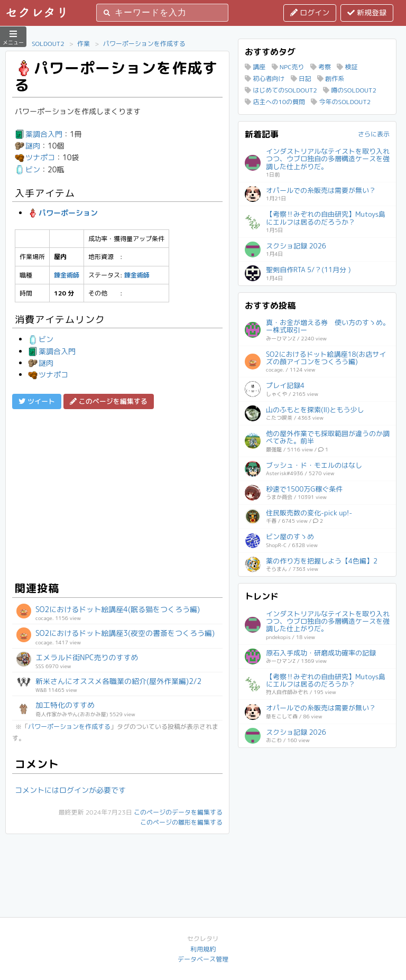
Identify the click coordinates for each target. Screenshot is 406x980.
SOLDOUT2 (48, 44)
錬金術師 (67, 275)
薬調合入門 (39, 134)
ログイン (310, 12)
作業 (84, 44)
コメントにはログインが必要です (70, 790)
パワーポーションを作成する (144, 44)
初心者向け (265, 78)
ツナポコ (35, 157)
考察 (321, 67)
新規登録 (367, 12)
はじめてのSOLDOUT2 (281, 90)
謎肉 (27, 146)
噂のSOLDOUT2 (350, 90)
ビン (27, 169)
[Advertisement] (117, 494)
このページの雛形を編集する (181, 822)
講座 (255, 67)
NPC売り (288, 67)
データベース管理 (203, 959)
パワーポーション (63, 213)
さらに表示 (374, 134)
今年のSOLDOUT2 (341, 102)
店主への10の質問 (275, 102)
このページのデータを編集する (178, 812)
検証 (347, 67)
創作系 (331, 78)
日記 (301, 78)
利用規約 (203, 949)
